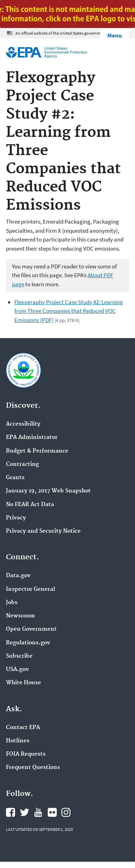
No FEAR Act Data (30, 505)
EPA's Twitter (25, 812)
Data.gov (18, 576)
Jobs (12, 603)
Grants (15, 478)
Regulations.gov (28, 643)
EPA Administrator (32, 437)
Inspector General (31, 589)
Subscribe (19, 656)
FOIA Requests (26, 754)
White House (23, 683)
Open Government (31, 629)
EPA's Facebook (11, 812)
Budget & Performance (37, 451)
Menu (115, 35)
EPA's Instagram (66, 812)
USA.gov (17, 670)
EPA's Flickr (52, 812)
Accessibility (23, 424)
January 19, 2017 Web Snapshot (48, 491)
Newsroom (21, 616)
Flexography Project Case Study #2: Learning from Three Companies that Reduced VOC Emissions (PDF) (69, 311)
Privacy (16, 518)
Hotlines (18, 741)
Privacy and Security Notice (43, 531)
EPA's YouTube (38, 812)
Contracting (22, 464)
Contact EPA (23, 728)
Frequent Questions (33, 768)
